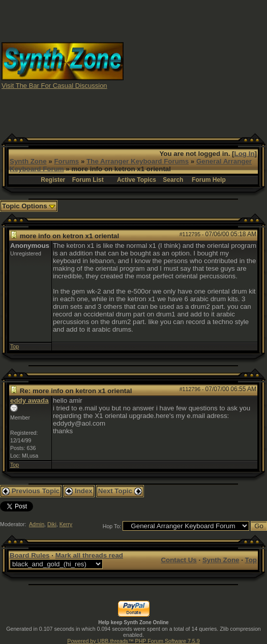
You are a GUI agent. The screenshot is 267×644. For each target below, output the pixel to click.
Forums (66, 161)
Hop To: (112, 526)
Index (79, 491)
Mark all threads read (89, 555)
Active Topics (137, 180)
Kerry (66, 524)
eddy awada (29, 400)
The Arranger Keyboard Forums (138, 161)
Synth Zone (28, 161)
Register (53, 180)
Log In (245, 154)
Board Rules (30, 555)
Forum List (88, 180)
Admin (37, 524)
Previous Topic (31, 491)
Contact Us (179, 560)
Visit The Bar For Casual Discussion (54, 86)
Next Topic (120, 491)
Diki (52, 524)
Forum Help (209, 180)
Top (14, 346)
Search (173, 180)
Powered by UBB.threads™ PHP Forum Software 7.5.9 (133, 641)
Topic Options (29, 206)
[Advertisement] (196, 65)
